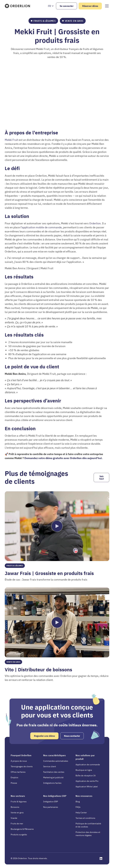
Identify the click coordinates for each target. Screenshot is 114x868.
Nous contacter (72, 736)
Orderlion (95, 223)
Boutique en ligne (84, 770)
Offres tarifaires (18, 772)
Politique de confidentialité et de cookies (88, 825)
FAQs (78, 807)
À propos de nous (19, 761)
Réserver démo (90, 6)
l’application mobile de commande (41, 227)
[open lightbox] (57, 526)
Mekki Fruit (12, 140)
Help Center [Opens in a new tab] (81, 813)
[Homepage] (18, 6)
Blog (78, 802)
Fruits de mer (17, 824)
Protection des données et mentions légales (88, 834)
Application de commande (88, 765)
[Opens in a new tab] (101, 858)
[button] (51, 6)
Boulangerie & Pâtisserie (22, 829)
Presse (14, 783)
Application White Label (87, 787)
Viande (14, 818)
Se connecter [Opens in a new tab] (66, 6)
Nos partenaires (51, 807)
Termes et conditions (85, 818)
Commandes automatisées (56, 761)
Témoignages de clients (22, 766)
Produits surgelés (19, 835)
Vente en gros (17, 813)
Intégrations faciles (52, 783)
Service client (50, 766)
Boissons (15, 807)
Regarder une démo (44, 736)
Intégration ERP (51, 802)
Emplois (14, 777)
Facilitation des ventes (54, 772)
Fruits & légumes (19, 802)
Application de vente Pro (87, 781)
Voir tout (101, 477)
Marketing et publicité (53, 777)
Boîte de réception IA (86, 776)
